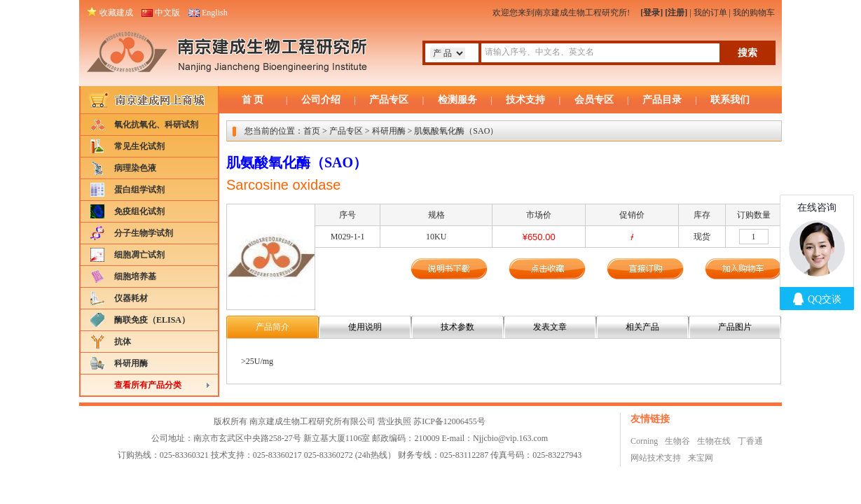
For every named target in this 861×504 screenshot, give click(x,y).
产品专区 (389, 100)
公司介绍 (321, 100)
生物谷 (677, 441)
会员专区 (594, 100)
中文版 (167, 13)
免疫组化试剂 (139, 211)
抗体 (123, 342)
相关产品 (642, 327)
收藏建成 (116, 13)
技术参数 (457, 327)
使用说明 (365, 327)
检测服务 (457, 100)
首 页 (253, 100)
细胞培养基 (135, 276)
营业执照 (394, 421)
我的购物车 (754, 13)
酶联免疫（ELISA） (152, 320)
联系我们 (730, 100)
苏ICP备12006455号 (449, 421)
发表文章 (550, 327)
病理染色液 (135, 168)
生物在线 (714, 441)
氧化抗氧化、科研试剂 (156, 125)
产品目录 (662, 100)
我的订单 (710, 13)
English (215, 13)
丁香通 (750, 441)
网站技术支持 (656, 458)
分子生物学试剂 (144, 233)
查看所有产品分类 (148, 385)
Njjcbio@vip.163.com (510, 438)
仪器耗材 (131, 298)
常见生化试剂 (139, 146)
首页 (312, 131)
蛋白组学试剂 (139, 190)
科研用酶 (131, 363)
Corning (644, 441)
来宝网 (701, 458)
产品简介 (273, 327)
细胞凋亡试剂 (139, 255)
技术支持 (525, 100)
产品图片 (735, 327)
